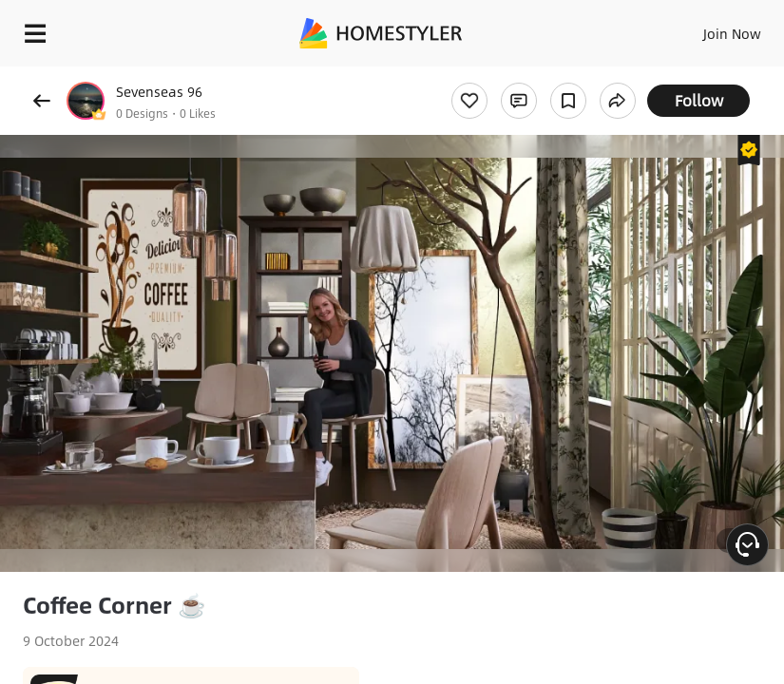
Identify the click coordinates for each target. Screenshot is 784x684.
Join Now (732, 33)
